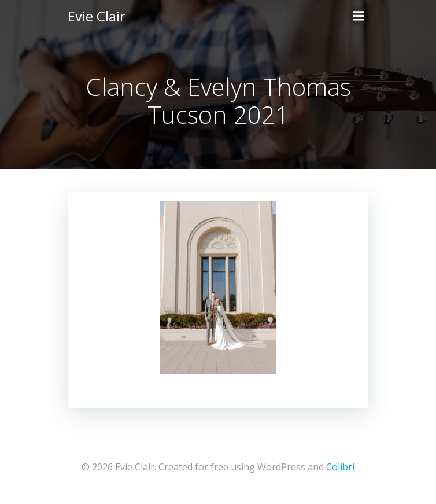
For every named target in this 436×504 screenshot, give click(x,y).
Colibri (340, 467)
